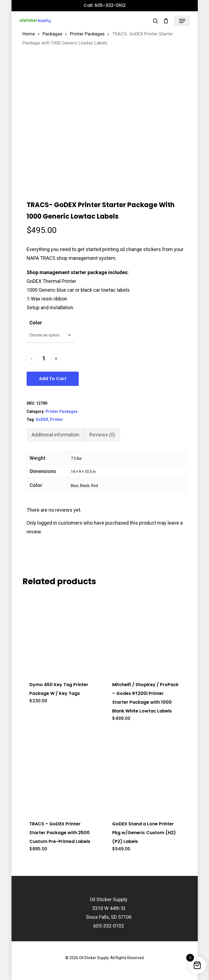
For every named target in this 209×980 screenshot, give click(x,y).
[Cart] (166, 21)
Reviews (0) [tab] (102, 435)
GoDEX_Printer (49, 419)
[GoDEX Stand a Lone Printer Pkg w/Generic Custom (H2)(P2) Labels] (146, 772)
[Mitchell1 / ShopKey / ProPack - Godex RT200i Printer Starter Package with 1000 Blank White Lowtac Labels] (146, 633)
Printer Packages (87, 34)
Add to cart (53, 379)
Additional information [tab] (55, 435)
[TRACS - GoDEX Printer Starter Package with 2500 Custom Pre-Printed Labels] (63, 772)
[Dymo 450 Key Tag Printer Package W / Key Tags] (63, 633)
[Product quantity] (44, 359)
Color (36, 323)
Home (29, 34)
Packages (52, 34)
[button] (182, 21)
